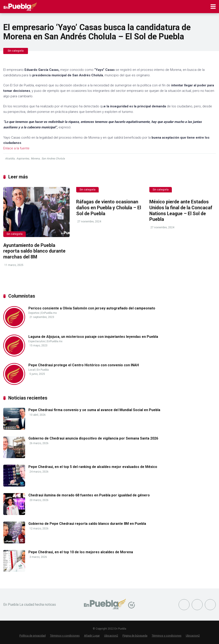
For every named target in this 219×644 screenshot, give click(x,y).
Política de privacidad (33, 636)
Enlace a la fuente (16, 148)
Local (32, 370)
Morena (35, 159)
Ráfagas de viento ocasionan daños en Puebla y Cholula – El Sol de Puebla (109, 208)
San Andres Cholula (53, 159)
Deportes (34, 313)
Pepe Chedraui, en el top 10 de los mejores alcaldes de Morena (81, 552)
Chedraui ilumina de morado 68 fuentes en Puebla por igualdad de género (89, 495)
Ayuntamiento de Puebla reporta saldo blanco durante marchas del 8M (34, 251)
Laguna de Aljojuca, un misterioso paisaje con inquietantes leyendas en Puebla (93, 337)
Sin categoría (16, 51)
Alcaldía (10, 159)
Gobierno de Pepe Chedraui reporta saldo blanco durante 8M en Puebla (87, 524)
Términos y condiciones (65, 636)
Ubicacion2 (111, 636)
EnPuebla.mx (49, 313)
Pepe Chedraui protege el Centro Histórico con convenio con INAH (84, 365)
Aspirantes (23, 159)
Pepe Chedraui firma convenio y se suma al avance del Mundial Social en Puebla (94, 410)
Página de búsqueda (135, 636)
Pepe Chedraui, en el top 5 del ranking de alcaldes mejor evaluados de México (93, 467)
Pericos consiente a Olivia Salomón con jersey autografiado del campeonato (92, 308)
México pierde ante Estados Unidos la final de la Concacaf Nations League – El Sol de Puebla (181, 210)
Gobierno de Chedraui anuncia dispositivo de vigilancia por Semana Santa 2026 (93, 438)
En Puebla (43, 370)
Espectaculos (37, 341)
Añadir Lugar (92, 636)
